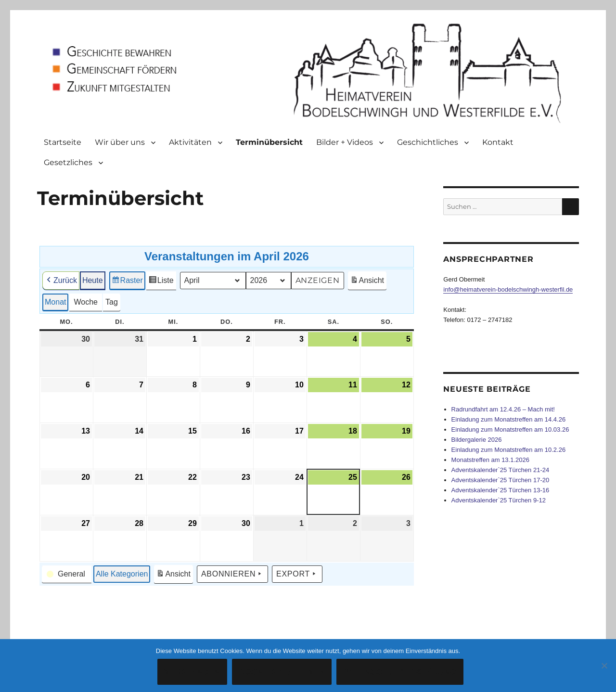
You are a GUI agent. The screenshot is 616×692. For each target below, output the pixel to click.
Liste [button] (161, 282)
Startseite (63, 142)
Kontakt (498, 142)
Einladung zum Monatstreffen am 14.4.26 (509, 419)
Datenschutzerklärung (400, 672)
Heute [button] (93, 280)
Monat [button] (55, 302)
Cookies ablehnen (282, 672)
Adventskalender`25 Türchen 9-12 (499, 500)
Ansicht (368, 282)
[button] (67, 574)
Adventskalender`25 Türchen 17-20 (500, 480)
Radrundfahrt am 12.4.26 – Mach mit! (503, 409)
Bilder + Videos (345, 142)
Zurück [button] (61, 281)
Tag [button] (112, 302)
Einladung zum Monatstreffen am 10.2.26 (509, 450)
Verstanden (192, 672)
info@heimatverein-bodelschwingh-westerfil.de (508, 289)
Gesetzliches (68, 162)
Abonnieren (232, 574)
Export (297, 574)
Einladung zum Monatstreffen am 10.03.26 (510, 429)
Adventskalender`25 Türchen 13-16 (500, 490)
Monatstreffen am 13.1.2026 (490, 460)
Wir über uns (120, 142)
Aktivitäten (190, 142)
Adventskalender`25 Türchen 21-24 (500, 470)
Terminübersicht (269, 142)
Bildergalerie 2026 (477, 440)
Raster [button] (127, 282)
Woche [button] (86, 302)
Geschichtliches (428, 142)
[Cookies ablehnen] (604, 666)
